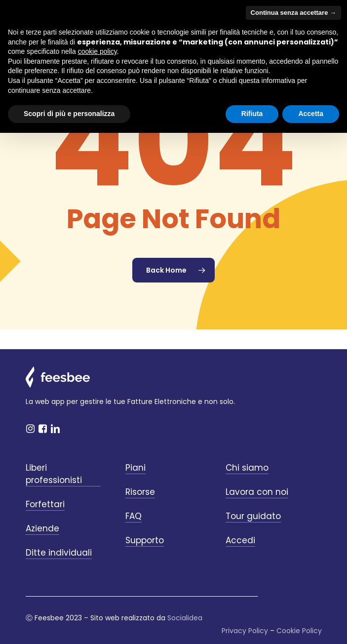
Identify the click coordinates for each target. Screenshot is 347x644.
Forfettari (45, 504)
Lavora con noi (257, 492)
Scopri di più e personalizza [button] (69, 114)
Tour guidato (253, 516)
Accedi (240, 540)
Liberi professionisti (54, 474)
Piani (135, 468)
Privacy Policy (245, 631)
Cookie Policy (299, 631)
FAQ (134, 516)
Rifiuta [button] (252, 114)
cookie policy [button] (97, 51)
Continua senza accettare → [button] (293, 13)
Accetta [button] (311, 114)
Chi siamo (247, 468)
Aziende (42, 528)
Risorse (140, 492)
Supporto (145, 540)
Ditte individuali (59, 553)
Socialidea (185, 618)
